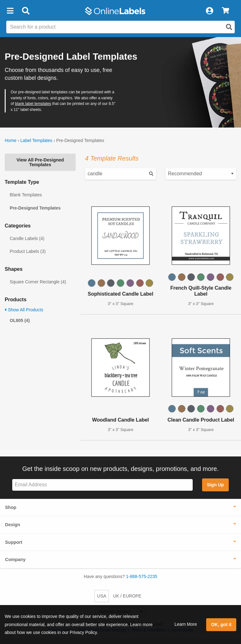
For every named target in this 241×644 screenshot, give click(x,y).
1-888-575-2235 (142, 576)
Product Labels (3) (28, 251)
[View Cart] (225, 11)
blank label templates (33, 104)
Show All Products (24, 310)
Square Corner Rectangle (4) (38, 282)
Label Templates (36, 140)
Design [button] (13, 525)
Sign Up (215, 485)
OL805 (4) (20, 320)
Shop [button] (11, 507)
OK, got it (221, 625)
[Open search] (229, 27)
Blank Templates (26, 195)
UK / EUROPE (127, 596)
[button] (10, 11)
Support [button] (14, 542)
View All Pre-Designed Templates (40, 162)
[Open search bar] (26, 11)
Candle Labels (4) (27, 238)
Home (11, 140)
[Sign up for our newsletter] (102, 485)
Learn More (186, 624)
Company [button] (15, 559)
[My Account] (209, 11)
